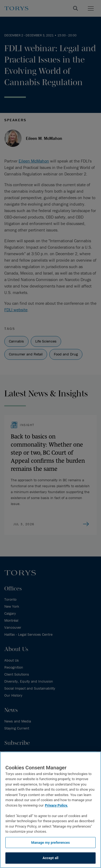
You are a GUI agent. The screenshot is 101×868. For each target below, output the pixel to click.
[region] (50, 810)
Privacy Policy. (56, 805)
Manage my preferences (51, 843)
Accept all (50, 858)
